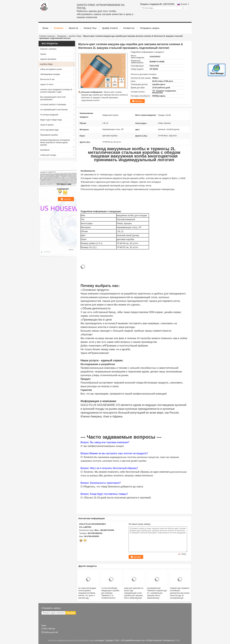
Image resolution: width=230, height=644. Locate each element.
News (44, 626)
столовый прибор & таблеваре (53, 105)
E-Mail (44, 629)
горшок (43, 54)
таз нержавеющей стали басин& (54, 110)
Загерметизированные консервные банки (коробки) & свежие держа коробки (55, 142)
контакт (139, 101)
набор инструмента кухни (51, 69)
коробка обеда (75, 36)
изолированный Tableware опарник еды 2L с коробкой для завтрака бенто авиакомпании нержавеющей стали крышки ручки (157, 595)
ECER (177, 640)
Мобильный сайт (50, 632)
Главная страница (47, 36)
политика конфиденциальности (61, 640)
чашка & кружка (47, 125)
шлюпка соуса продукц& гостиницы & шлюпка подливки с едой (56, 91)
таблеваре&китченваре (50, 74)
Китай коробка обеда (85, 640)
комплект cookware (48, 49)
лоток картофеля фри (49, 130)
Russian (185, 4)
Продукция (62, 36)
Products (59, 28)
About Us (74, 28)
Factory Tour (90, 28)
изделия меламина (48, 59)
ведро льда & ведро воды (51, 120)
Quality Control (110, 28)
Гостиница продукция (49, 115)
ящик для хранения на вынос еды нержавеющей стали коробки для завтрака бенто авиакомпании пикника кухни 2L (134, 594)
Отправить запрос (150, 28)
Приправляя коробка (49, 135)
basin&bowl (45, 150)
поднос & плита (47, 84)
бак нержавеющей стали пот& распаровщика (53, 98)
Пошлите (71, 613)
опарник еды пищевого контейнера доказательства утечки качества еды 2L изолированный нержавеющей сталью (180, 594)
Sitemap (52, 629)
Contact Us (129, 28)
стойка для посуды (48, 155)
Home (45, 28)
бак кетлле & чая (47, 79)
